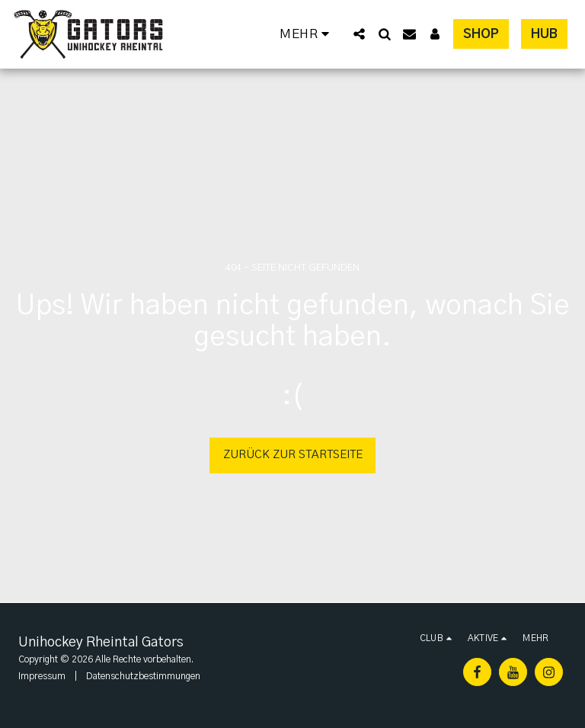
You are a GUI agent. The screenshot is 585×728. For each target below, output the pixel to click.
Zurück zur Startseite (293, 455)
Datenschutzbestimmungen (143, 676)
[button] (359, 34)
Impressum (42, 676)
